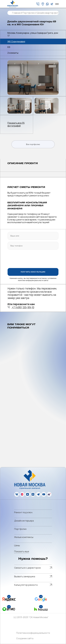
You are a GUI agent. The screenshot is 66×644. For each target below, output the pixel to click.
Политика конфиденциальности (33, 633)
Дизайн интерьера (24, 521)
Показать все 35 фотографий (16, 124)
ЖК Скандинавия (16, 42)
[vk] (17, 494)
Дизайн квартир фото (48, 13)
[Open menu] (57, 4)
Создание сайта (25, 638)
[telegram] (52, 4)
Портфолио (29, 13)
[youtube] (44, 494)
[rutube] (49, 494)
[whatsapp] (47, 4)
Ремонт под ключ (23, 512)
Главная (16, 13)
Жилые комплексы (24, 537)
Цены (17, 545)
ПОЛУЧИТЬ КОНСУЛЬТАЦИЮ (33, 272)
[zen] (28, 494)
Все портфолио (33, 144)
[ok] (33, 494)
